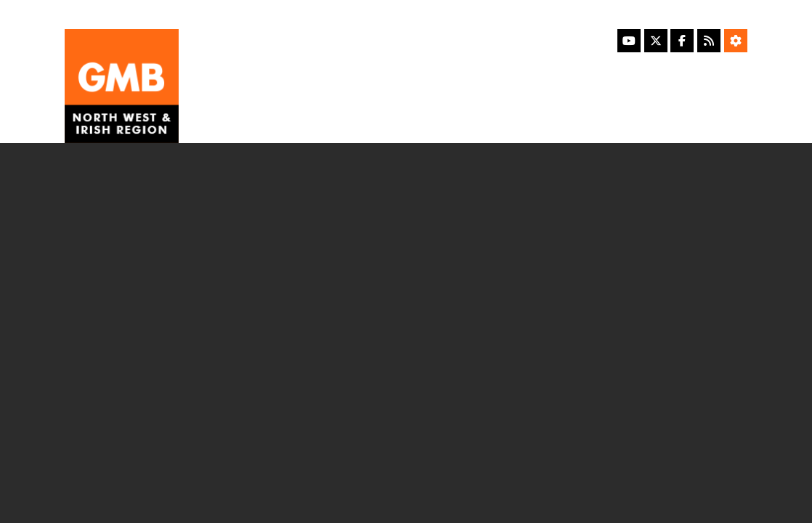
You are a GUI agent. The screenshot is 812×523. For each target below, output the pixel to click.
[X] (656, 41)
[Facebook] (682, 41)
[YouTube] (629, 41)
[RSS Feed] (709, 41)
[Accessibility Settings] (736, 41)
